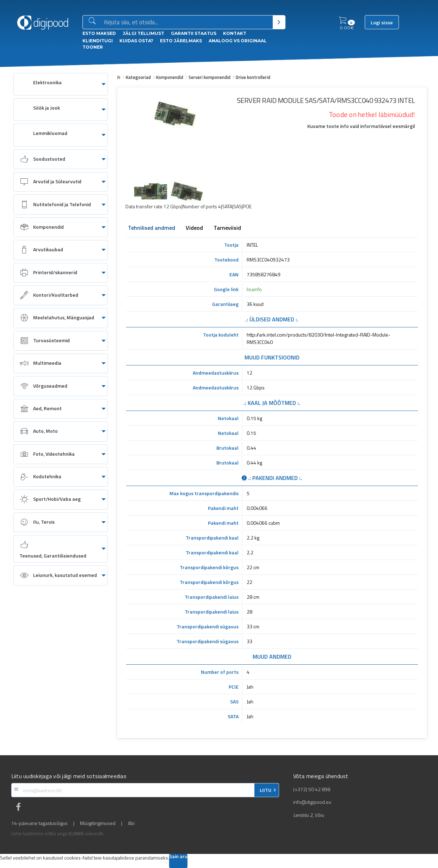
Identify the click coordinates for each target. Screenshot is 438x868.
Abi (131, 823)
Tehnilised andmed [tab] (152, 228)
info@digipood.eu (312, 802)
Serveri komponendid (209, 77)
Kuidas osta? (136, 41)
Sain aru (178, 857)
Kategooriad (138, 77)
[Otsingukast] (187, 23)
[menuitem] (61, 84)
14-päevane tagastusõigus (39, 823)
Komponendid (170, 77)
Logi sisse (382, 23)
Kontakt (235, 33)
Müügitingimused (98, 823)
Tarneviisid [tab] (227, 228)
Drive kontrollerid (253, 77)
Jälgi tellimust (143, 33)
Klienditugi (98, 41)
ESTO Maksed (99, 33)
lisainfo (254, 289)
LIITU (266, 790)
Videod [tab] (194, 228)
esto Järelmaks (181, 41)
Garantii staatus (194, 33)
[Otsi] (279, 22)
